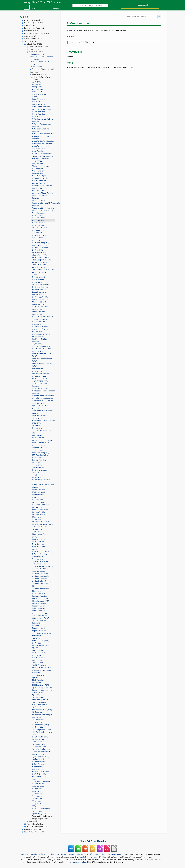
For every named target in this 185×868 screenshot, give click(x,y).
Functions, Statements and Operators (42, 70)
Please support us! (140, 5)
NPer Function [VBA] (41, 551)
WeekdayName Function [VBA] (42, 778)
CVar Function (38, 220)
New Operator (38, 544)
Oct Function (37, 559)
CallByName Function (41, 107)
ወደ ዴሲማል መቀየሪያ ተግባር (42, 154)
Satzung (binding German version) (109, 854)
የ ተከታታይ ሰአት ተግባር (40, 737)
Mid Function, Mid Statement (40, 516)
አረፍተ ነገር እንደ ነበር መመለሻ (42, 633)
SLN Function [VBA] (40, 685)
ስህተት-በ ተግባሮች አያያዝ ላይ (42, 317)
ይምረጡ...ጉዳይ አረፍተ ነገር (41, 109)
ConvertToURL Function (42, 186)
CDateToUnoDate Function (43, 141)
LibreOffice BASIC (34, 44)
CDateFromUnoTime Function (41, 130)
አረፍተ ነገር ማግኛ (38, 403)
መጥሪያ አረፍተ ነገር (39, 104)
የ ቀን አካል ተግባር (38, 233)
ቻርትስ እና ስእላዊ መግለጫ (33, 39)
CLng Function (38, 171)
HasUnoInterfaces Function (43, 420)
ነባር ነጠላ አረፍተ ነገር (39, 267)
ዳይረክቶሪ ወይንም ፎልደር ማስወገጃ (41, 647)
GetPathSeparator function (43, 396)
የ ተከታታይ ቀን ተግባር (40, 235)
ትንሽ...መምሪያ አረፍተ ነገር (41, 781)
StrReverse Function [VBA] (43, 715)
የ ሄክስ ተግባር (37, 423)
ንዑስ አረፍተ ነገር (38, 720)
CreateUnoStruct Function (43, 208)
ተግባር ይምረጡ (37, 161)
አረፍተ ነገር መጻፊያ (39, 786)
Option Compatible (40, 178)
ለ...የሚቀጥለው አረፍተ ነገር (41, 346)
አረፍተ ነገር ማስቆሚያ (40, 705)
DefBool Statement (40, 247)
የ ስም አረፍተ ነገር (38, 542)
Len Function (37, 500)
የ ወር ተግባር (36, 532)
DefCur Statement (40, 250)
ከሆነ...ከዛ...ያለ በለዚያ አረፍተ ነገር (42, 432)
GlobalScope (37, 97)
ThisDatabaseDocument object (42, 733)
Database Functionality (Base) (36, 33)
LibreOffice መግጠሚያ (33, 829)
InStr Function (38, 438)
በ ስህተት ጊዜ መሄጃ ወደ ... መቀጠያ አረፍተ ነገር (41, 563)
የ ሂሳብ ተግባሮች (38, 556)
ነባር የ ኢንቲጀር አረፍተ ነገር (41, 260)
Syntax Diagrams (36, 67)
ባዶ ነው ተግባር (37, 465)
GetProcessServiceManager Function (43, 392)
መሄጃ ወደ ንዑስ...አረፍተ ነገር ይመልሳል (42, 412)
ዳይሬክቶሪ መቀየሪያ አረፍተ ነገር (43, 156)
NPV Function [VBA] (41, 554)
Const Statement (39, 181)
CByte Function (38, 114)
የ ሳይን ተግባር (37, 682)
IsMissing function (40, 470)
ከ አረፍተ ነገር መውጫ (40, 319)
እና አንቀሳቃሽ (37, 84)
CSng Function (38, 213)
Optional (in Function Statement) (41, 590)
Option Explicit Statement (43, 581)
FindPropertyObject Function (40, 340)
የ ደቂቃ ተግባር (37, 519)
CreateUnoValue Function (43, 210)
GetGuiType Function (41, 388)
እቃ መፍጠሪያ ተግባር (39, 191)
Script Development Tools (37, 827)
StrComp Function (40, 707)
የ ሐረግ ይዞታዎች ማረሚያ (41, 809)
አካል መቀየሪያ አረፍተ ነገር (41, 158)
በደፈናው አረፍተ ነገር (39, 621)
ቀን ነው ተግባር (37, 462)
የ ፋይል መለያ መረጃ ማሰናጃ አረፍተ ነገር (42, 671)
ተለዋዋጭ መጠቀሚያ (39, 811)
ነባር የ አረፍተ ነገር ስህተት (41, 257)
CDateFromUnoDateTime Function (42, 120)
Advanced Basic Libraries (42, 816)
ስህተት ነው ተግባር (38, 467)
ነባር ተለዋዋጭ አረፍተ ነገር (41, 272)
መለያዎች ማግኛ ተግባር (40, 381)
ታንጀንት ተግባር (37, 727)
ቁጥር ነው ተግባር (38, 475)
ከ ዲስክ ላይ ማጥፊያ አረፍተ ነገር (43, 485)
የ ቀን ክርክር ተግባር (39, 149)
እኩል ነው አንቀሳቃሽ (39, 302)
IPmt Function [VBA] (41, 453)
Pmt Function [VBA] (40, 598)
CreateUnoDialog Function (43, 193)
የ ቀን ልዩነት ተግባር (39, 230)
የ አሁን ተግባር (37, 549)
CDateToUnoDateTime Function (41, 125)
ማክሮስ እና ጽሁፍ (30, 41)
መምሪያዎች (34, 821)
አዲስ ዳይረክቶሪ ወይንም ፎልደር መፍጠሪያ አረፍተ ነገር (43, 526)
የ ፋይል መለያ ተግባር (39, 324)
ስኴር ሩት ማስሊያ (38, 697)
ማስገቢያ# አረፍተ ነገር (40, 448)
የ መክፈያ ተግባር (38, 692)
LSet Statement (38, 492)
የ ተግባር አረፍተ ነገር (39, 376)
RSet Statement (39, 655)
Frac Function (38, 369)
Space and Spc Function (42, 687)
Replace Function (39, 631)
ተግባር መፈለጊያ (38, 663)
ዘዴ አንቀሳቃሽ (37, 529)
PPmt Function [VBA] (41, 601)
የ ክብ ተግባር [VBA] (39, 653)
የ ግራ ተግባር (36, 497)
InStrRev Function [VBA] (42, 440)
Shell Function (38, 680)
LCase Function (38, 490)
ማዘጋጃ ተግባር (37, 87)
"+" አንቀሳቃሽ (37, 799)
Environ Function (39, 294)
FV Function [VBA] (40, 378)
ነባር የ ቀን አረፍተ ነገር (39, 252)
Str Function (37, 712)
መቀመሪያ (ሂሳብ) (30, 36)
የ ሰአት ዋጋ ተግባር (38, 739)
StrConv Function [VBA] (42, 710)
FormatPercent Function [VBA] (42, 365)
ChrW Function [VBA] (41, 166)
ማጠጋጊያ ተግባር (38, 650)
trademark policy (79, 862)
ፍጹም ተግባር (37, 82)
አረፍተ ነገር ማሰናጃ (39, 675)
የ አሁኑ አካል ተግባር (39, 218)
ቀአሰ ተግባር (36, 638)
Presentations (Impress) (34, 28)
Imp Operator (38, 435)
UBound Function (39, 762)
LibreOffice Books (92, 841)
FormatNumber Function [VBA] (42, 360)
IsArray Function (39, 460)
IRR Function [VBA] (40, 455)
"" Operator (37, 804)
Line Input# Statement (41, 504)
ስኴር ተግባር (36, 695)
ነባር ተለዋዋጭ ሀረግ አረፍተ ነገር (43, 270)
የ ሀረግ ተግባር (37, 717)
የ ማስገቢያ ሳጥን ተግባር (40, 445)
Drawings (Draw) (31, 31)
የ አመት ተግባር (37, 791)
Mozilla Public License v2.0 (90, 857)
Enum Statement (39, 292)
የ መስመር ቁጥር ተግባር (40, 307)
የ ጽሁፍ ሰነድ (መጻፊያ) (32, 20)
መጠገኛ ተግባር (37, 344)
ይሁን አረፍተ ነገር (38, 502)
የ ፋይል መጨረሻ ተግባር (40, 297)
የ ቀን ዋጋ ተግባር (38, 238)
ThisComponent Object (42, 729)
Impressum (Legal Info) (30, 854)
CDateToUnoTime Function (43, 134)
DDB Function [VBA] (41, 243)
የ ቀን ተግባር (36, 240)
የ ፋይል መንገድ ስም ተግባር (41, 334)
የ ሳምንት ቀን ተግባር (39, 774)
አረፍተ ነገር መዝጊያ (39, 173)
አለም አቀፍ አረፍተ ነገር (40, 406)
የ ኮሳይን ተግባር (37, 188)
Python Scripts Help (35, 824)
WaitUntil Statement (41, 771)
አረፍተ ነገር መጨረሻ (39, 289)
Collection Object (39, 176)
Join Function (38, 482)
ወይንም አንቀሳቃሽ (38, 593)
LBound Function (39, 487)
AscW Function (38, 92)
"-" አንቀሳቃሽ (37, 794)
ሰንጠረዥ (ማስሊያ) (31, 25)
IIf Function (37, 428)
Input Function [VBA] (41, 443)
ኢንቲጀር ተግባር (37, 450)
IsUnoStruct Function (41, 480)
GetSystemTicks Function (43, 401)
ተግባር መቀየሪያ (37, 722)
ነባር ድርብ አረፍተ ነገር (40, 255)
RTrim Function (38, 658)
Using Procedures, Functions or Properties (41, 58)
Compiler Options (37, 54)
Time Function (38, 742)
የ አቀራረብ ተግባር (38, 351)
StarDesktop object (40, 700)
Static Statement (39, 702)
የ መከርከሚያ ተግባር (39, 747)
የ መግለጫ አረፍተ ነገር (40, 245)
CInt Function (38, 168)
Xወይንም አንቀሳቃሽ (39, 789)
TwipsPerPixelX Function (42, 749)
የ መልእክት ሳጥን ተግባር (40, 539)
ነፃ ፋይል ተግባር (37, 371)
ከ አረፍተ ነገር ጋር (38, 784)
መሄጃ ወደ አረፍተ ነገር (40, 416)
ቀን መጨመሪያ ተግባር (39, 228)
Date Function (38, 225)
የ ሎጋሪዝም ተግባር (38, 512)
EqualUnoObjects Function (43, 299)
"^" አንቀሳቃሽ (37, 806)
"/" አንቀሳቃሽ (37, 801)
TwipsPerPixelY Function (42, 752)
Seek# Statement (39, 665)
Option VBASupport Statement (40, 585)
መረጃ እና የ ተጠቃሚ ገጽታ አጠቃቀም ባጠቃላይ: (37, 48)
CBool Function (38, 112)
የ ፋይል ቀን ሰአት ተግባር (40, 329)
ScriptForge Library (40, 819)
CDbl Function (38, 151)
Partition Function (39, 596)
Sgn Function (38, 678)
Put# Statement (39, 611)
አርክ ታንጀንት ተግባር (39, 94)
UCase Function (39, 764)
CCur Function (38, 116)
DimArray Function (40, 277)
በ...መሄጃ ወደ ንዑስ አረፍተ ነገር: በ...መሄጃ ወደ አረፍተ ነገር (43, 568)
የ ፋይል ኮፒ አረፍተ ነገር (40, 327)
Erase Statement (39, 304)
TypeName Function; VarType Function (41, 758)
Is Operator (37, 458)
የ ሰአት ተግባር (37, 425)
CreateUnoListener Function (40, 197)
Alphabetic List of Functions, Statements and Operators (40, 77)
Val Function (37, 766)
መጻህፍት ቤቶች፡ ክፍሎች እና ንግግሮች (39, 63)
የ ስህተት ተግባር (37, 309)
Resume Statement (40, 635)
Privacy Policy (48, 854)
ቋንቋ (56, 8)
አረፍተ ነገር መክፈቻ (39, 571)
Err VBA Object (38, 312)
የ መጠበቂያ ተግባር (38, 769)
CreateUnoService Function (43, 200)
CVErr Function (38, 223)
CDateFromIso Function (42, 144)
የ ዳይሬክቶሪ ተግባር (39, 282)
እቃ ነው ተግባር (37, 477)
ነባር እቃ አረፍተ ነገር (39, 265)
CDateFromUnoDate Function (41, 137)
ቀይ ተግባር (36, 626)
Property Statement (40, 606)
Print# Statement (39, 603)
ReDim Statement (39, 623)
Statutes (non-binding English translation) (74, 854)
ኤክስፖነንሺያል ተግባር (40, 322)
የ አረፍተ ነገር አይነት (39, 754)
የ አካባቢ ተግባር (37, 507)
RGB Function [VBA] (41, 640)
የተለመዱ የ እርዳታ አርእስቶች (34, 832)
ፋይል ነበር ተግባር (38, 331)
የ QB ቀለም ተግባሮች (40, 616)
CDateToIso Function (41, 146)
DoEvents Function (40, 287)
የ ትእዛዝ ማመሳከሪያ (36, 52)
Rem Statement (38, 628)
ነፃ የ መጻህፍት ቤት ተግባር (41, 374)
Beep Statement (39, 99)
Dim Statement (38, 280)
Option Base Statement (42, 574)
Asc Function (37, 89)
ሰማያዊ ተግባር (37, 102)
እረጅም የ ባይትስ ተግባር (40, 509)
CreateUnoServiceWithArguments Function (43, 204)
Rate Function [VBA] (41, 618)
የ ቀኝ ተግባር (36, 643)
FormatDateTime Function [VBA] (43, 355)
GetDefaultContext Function (40, 385)
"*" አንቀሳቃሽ (37, 796)
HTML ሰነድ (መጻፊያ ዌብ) (33, 23)
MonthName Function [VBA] (41, 535)
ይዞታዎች (24, 17)
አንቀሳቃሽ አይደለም (39, 547)
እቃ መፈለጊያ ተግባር (39, 336)
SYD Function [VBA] (40, 724)
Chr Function (37, 163)
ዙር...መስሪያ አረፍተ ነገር (40, 285)
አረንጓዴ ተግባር (37, 418)
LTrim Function (38, 495)
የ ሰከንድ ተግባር (37, 660)
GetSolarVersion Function (43, 398)
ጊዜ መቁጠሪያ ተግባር (39, 744)
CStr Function (38, 215)
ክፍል (33, 8)
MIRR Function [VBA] (41, 522)
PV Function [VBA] (40, 613)
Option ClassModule (40, 576)
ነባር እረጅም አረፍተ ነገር (40, 262)
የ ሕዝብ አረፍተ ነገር (39, 608)
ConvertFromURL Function (43, 183)
